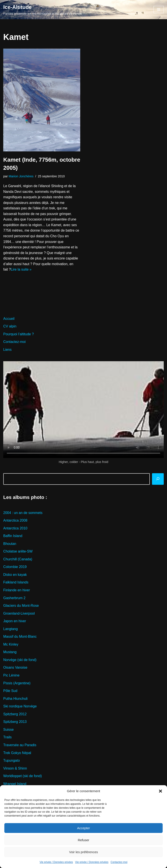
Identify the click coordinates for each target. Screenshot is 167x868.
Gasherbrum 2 (14, 598)
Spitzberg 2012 (15, 715)
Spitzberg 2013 (15, 722)
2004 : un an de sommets (23, 513)
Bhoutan (10, 544)
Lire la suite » (21, 270)
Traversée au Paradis (20, 745)
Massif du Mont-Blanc (20, 637)
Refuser (84, 840)
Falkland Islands (16, 583)
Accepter (83, 828)
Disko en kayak (15, 575)
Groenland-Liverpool (19, 614)
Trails (8, 738)
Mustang (10, 652)
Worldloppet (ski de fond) (23, 777)
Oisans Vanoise (15, 668)
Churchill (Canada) (18, 559)
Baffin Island (13, 536)
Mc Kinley (11, 645)
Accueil (9, 319)
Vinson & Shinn (15, 769)
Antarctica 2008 (15, 521)
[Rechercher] (158, 479)
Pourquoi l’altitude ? (19, 334)
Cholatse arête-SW (18, 552)
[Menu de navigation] (159, 10)
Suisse (8, 730)
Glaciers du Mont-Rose (21, 606)
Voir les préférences (84, 852)
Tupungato (12, 761)
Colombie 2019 (15, 567)
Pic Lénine (11, 676)
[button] (160, 791)
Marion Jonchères (21, 176)
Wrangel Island (15, 784)
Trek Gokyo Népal (17, 753)
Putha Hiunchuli (15, 699)
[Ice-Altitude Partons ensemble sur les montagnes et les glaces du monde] (43, 10)
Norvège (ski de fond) (20, 660)
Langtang (11, 629)
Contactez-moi (119, 862)
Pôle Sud (10, 691)
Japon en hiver (15, 621)
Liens (7, 350)
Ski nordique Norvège (20, 707)
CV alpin (10, 326)
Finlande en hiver (17, 591)
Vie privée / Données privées (56, 862)
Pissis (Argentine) (17, 684)
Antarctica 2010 (15, 528)
